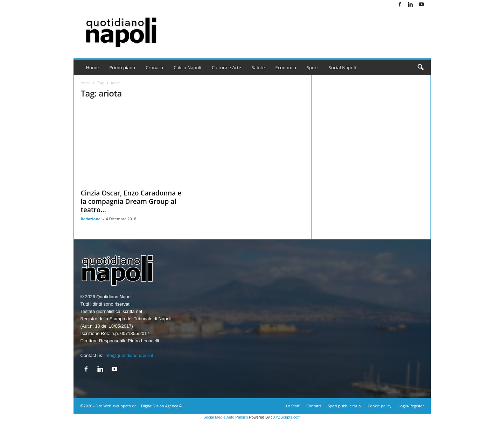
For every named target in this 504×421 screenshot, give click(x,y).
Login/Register (411, 406)
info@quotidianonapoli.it (129, 355)
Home (93, 67)
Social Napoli (342, 67)
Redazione (91, 219)
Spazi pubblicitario (344, 406)
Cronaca (154, 67)
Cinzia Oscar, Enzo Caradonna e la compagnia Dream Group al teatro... (131, 201)
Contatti (314, 406)
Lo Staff (293, 406)
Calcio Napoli (187, 67)
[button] (420, 67)
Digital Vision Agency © (162, 406)
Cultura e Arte (226, 67)
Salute (258, 67)
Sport (312, 67)
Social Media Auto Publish (226, 417)
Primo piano (122, 67)
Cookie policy (380, 406)
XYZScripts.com (287, 417)
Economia (286, 67)
